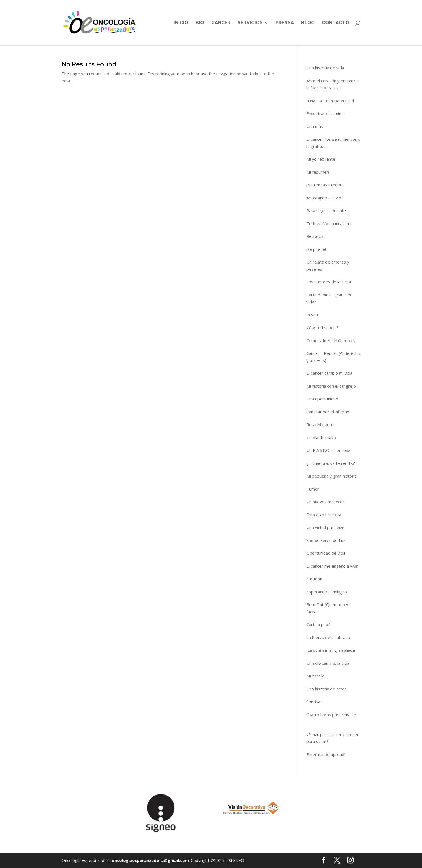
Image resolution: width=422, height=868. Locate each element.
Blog (308, 23)
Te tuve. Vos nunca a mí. (329, 223)
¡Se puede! (316, 249)
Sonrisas (314, 702)
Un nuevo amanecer (325, 502)
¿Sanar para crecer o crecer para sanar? (333, 738)
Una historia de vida (325, 68)
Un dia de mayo (321, 437)
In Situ (312, 315)
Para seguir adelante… (328, 210)
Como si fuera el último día (331, 340)
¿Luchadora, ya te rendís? (331, 463)
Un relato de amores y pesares (328, 265)
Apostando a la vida (325, 198)
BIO (200, 23)
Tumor (313, 489)
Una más (315, 126)
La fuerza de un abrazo (328, 637)
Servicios (250, 23)
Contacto (336, 23)
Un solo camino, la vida (328, 663)
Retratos (315, 236)
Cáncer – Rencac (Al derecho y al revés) (333, 357)
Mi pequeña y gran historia (332, 476)
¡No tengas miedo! (324, 185)
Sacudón (314, 579)
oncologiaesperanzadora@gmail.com (150, 860)
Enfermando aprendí (326, 754)
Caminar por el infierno (328, 412)
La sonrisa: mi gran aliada (331, 650)
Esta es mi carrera (324, 515)
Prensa (285, 23)
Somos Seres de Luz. (326, 540)
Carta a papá (318, 624)
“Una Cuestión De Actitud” (331, 101)
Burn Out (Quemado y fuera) (327, 608)
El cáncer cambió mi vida (329, 373)
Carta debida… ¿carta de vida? (329, 298)
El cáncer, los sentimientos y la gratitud (333, 143)
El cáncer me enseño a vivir (332, 566)
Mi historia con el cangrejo (331, 386)
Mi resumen (318, 172)
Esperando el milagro (327, 592)
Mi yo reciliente (321, 159)
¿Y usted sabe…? (322, 327)
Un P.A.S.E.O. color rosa (328, 450)
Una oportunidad (322, 399)
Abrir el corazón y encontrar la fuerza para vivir (333, 84)
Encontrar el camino (325, 113)
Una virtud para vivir (325, 527)
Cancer (221, 23)
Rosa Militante (320, 424)
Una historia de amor (326, 689)
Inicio (181, 23)
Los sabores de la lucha (329, 282)
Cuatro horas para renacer (331, 718)
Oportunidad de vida (326, 553)
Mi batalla (315, 676)
